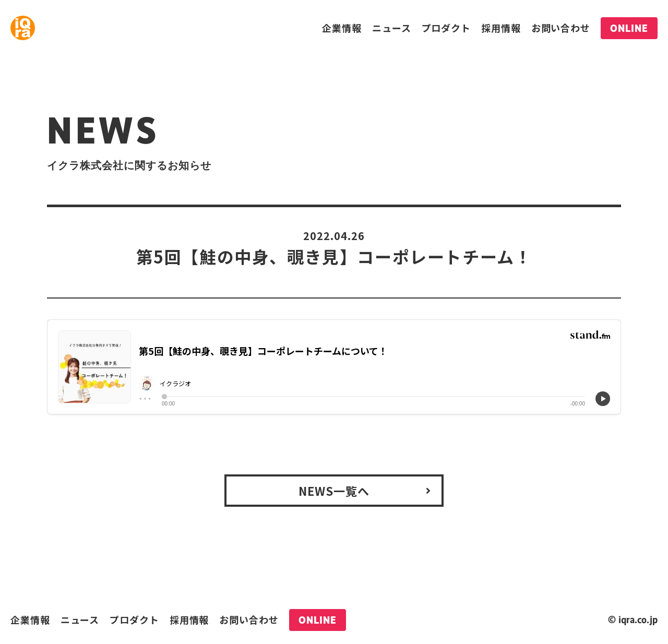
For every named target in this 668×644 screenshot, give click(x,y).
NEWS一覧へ (334, 491)
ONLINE (629, 28)
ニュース (392, 28)
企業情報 (342, 28)
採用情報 (501, 28)
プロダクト (446, 28)
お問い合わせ (561, 28)
